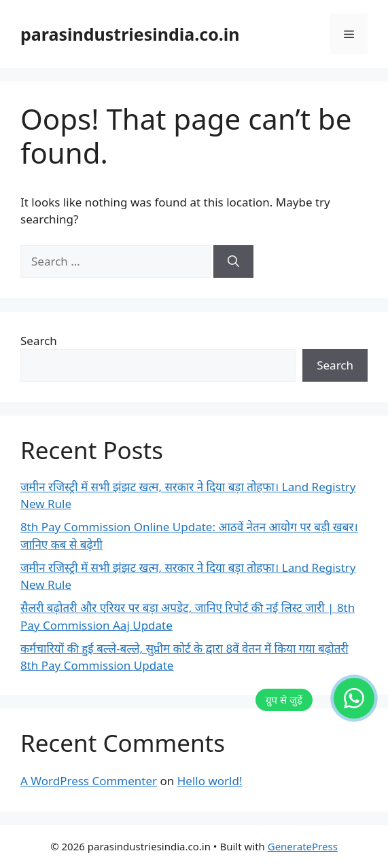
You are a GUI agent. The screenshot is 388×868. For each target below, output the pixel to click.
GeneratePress (303, 846)
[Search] (233, 261)
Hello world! (210, 781)
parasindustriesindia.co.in (130, 34)
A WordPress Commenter (89, 781)
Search (39, 341)
